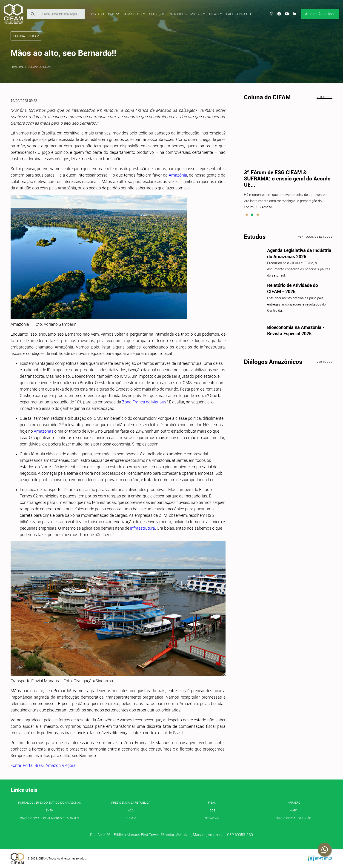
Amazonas (44, 431)
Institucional (105, 14)
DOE (212, 810)
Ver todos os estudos (315, 237)
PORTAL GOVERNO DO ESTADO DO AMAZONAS (50, 802)
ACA (131, 810)
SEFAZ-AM (212, 818)
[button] (247, 215)
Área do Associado (320, 14)
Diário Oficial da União (294, 818)
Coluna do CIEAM (39, 67)
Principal (17, 67)
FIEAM (212, 802)
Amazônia (177, 175)
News (216, 14)
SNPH (49, 810)
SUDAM (131, 818)
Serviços (157, 14)
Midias (198, 14)
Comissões (134, 14)
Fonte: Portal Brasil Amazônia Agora (43, 765)
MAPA (294, 810)
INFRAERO (294, 802)
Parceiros (178, 14)
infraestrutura (142, 528)
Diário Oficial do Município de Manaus (50, 818)
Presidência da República (131, 802)
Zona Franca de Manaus (144, 402)
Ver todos (324, 97)
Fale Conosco (239, 14)
